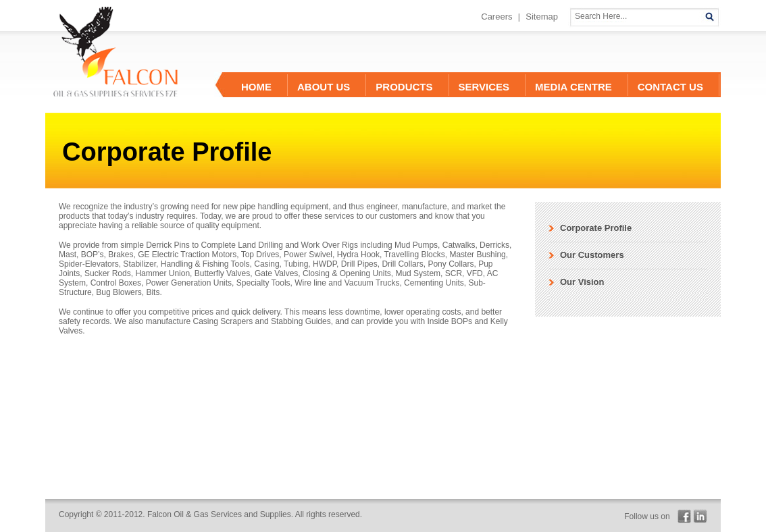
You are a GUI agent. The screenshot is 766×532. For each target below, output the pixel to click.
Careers (496, 17)
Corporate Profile (596, 228)
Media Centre (573, 87)
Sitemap (542, 17)
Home (256, 87)
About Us (324, 87)
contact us (670, 87)
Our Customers (592, 255)
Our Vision (582, 282)
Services (484, 87)
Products (404, 87)
